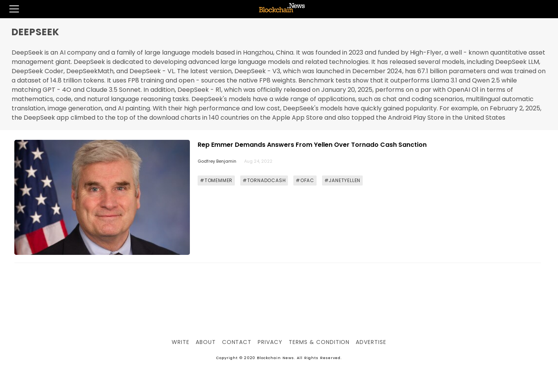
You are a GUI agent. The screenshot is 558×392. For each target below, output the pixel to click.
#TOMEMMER (216, 180)
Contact (237, 342)
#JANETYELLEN (343, 180)
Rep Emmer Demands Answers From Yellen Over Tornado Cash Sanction (312, 145)
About (206, 342)
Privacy (270, 342)
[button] (9, 9)
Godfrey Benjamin (217, 161)
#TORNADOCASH (264, 180)
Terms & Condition (319, 342)
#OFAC (305, 180)
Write (181, 342)
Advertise (371, 342)
